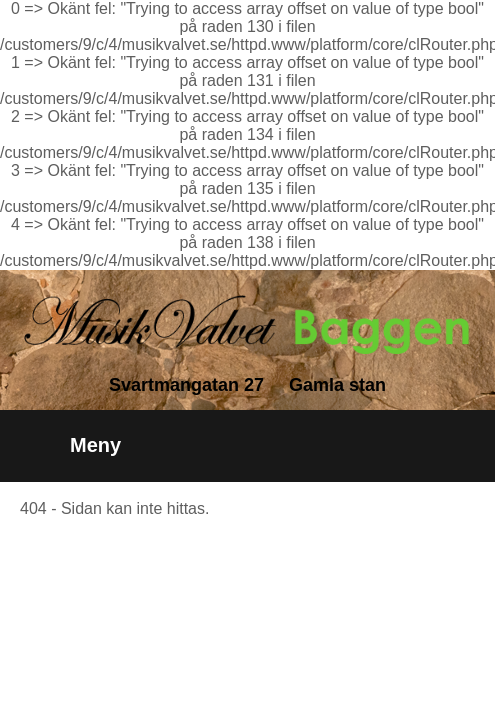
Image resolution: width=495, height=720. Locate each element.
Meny (95, 445)
